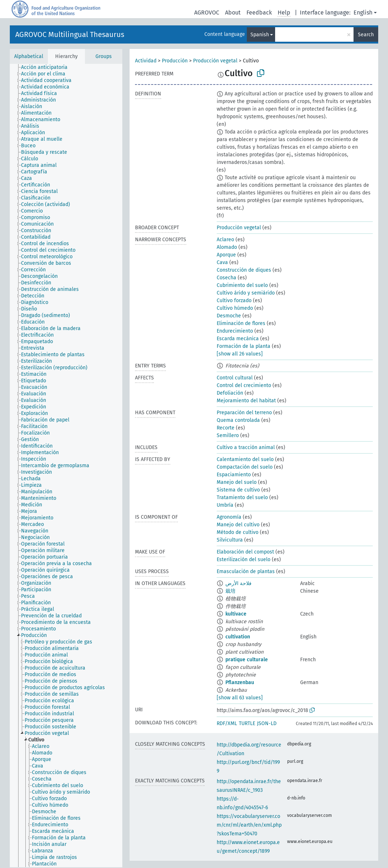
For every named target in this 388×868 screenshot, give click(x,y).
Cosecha (226, 278)
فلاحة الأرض (238, 583)
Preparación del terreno (244, 413)
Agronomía (229, 517)
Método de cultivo (238, 532)
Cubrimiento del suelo (242, 285)
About (233, 13)
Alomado (227, 247)
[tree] (66, 466)
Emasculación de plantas (246, 571)
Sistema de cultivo (238, 490)
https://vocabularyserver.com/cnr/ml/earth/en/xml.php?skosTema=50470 (249, 825)
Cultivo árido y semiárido (246, 293)
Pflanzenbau (240, 682)
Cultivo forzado (234, 301)
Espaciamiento (234, 475)
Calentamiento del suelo (245, 459)
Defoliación (230, 393)
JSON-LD (267, 723)
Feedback (259, 13)
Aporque (226, 255)
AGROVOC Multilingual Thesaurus (70, 34)
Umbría (225, 505)
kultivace (236, 614)
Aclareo (225, 240)
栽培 (230, 591)
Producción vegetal (215, 61)
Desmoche (229, 316)
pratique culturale (247, 660)
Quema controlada (238, 420)
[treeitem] (47, 67)
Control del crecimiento (244, 385)
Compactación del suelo (245, 467)
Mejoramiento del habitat (246, 401)
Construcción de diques (244, 270)
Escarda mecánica (238, 339)
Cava (222, 262)
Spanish (260, 35)
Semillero (228, 435)
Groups (104, 56)
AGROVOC (207, 13)
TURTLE (247, 723)
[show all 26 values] (240, 354)
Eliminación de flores (241, 323)
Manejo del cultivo (238, 525)
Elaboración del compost (245, 552)
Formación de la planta (244, 346)
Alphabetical (29, 56)
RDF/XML (227, 723)
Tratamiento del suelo (242, 497)
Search (366, 35)
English (363, 13)
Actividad (146, 61)
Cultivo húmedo (235, 308)
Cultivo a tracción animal (246, 447)
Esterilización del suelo (244, 560)
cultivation (238, 637)
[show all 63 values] (240, 698)
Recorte (226, 428)
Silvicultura (230, 540)
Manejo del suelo (237, 482)
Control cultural (235, 378)
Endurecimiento (235, 331)
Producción (175, 61)
